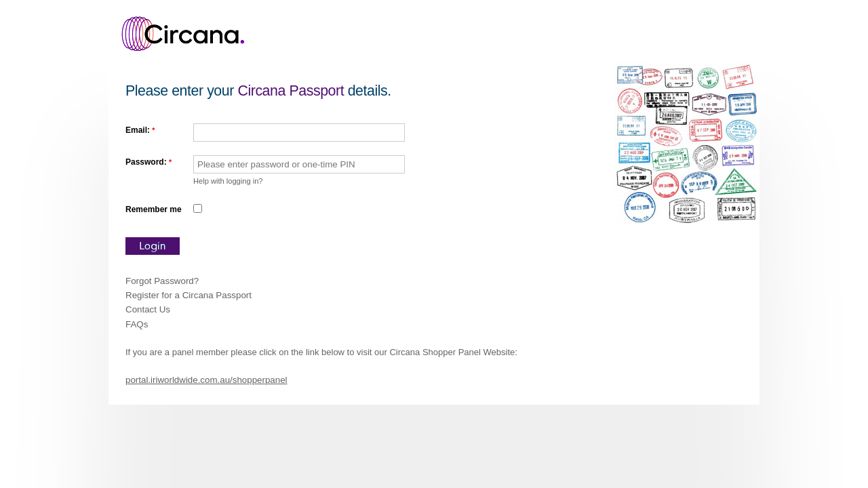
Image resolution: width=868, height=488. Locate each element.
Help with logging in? (228, 181)
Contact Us (148, 309)
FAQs (137, 324)
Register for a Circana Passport (189, 295)
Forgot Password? (162, 281)
